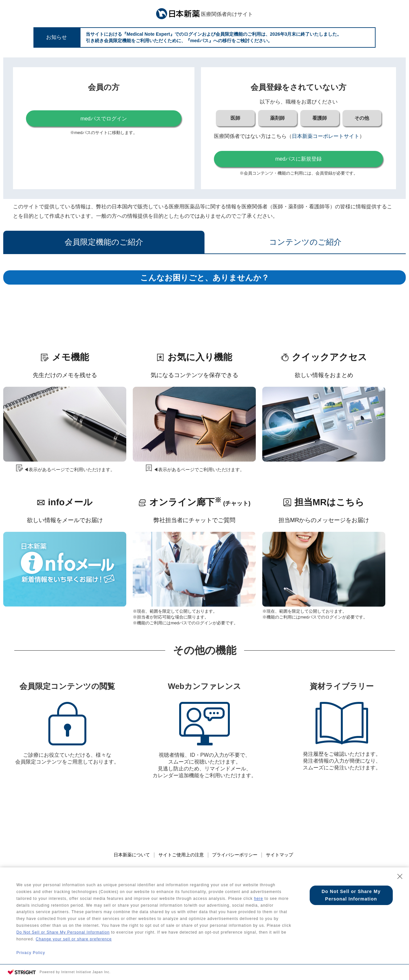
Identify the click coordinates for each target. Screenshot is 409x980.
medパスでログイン (104, 119)
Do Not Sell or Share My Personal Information (63, 932)
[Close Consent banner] (400, 874)
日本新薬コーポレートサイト (326, 136)
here (258, 897)
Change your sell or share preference (74, 938)
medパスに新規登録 (298, 159)
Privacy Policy (31, 952)
